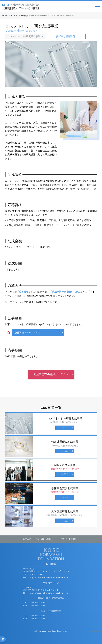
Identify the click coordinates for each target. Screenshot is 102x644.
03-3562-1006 (38, 616)
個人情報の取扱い (44, 539)
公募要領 (24, 292)
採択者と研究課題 (66, 36)
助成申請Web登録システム (66, 292)
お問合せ (27, 539)
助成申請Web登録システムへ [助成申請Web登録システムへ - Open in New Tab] (51, 374)
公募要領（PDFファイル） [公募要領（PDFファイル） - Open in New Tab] (29, 333)
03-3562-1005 (38, 602)
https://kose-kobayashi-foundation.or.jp (49, 577)
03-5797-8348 (37, 574)
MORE (65, 428)
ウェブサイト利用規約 (67, 539)
